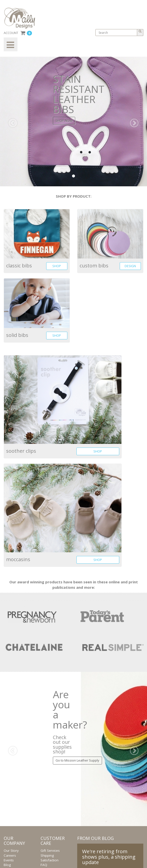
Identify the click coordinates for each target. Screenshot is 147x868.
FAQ (44, 865)
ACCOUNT (11, 33)
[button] (11, 121)
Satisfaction (50, 860)
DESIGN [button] (130, 266)
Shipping (47, 855)
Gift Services (50, 851)
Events (9, 860)
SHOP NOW (64, 121)
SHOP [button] (57, 266)
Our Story (11, 851)
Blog (7, 865)
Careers (10, 855)
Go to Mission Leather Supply (77, 760)
